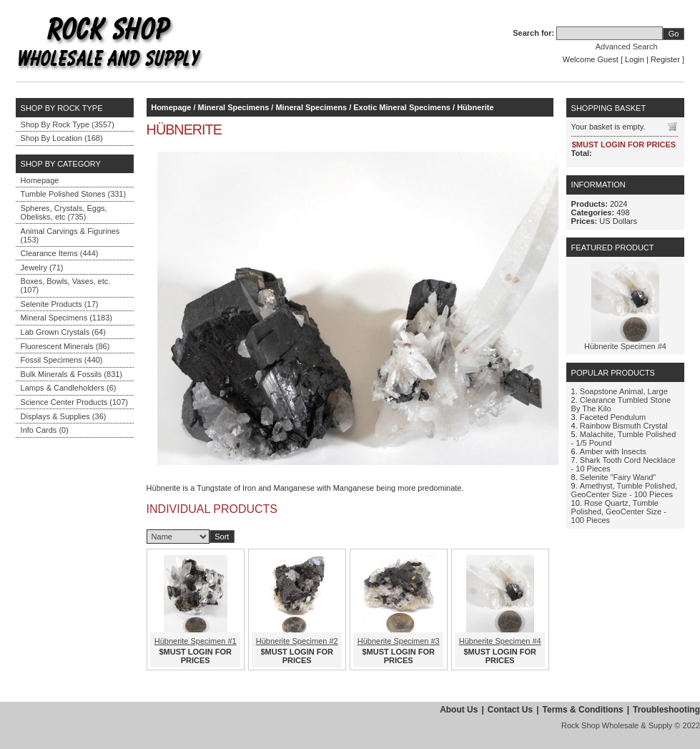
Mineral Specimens (234, 107)
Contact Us (510, 710)
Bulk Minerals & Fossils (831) (72, 374)
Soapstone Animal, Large (624, 391)
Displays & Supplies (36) (64, 416)
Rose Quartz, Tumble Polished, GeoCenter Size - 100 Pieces (619, 511)
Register (665, 59)
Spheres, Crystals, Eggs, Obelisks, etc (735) (64, 212)
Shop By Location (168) (62, 138)
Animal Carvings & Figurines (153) (70, 235)
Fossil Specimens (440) (62, 360)
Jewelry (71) (42, 268)
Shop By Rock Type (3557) (68, 124)
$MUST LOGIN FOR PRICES (196, 656)
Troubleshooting (666, 710)
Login (635, 59)
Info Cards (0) (45, 430)
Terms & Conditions (583, 710)
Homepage (40, 180)
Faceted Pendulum (613, 417)
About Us (459, 710)
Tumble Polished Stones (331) (74, 194)
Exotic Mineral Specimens (402, 107)
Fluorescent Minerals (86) (65, 346)
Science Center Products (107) (74, 402)
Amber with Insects (613, 451)
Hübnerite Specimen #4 (500, 641)
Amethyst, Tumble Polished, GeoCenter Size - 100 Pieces (625, 490)
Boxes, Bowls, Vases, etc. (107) (66, 285)
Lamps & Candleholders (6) (69, 388)
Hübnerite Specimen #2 (297, 641)
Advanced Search (627, 46)
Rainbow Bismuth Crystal (624, 426)
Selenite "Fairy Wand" (618, 477)
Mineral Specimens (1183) (66, 318)
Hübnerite (475, 107)
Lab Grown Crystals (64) (63, 332)
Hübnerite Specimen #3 (399, 641)
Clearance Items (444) (60, 253)
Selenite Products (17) (60, 304)
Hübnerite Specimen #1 (196, 641)
